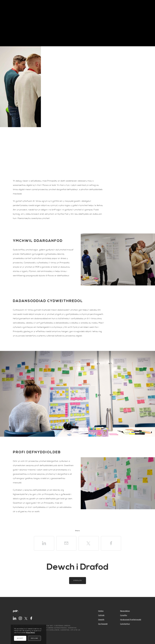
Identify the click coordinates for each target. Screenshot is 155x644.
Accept (20, 638)
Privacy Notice (30, 633)
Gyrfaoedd (103, 624)
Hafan (101, 611)
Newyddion (125, 611)
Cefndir (101, 615)
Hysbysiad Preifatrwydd (131, 620)
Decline (34, 638)
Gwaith (101, 620)
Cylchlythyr (125, 624)
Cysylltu (78, 580)
